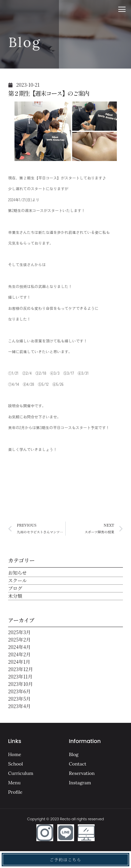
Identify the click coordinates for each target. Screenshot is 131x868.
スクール (18, 580)
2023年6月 (19, 691)
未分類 (15, 596)
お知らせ (18, 573)
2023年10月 (21, 684)
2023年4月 (19, 706)
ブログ (15, 588)
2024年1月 (19, 662)
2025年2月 (19, 639)
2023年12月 (21, 669)
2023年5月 (19, 699)
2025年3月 (19, 632)
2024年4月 (19, 647)
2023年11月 (20, 676)
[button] (122, 9)
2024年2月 (19, 654)
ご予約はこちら (65, 859)
